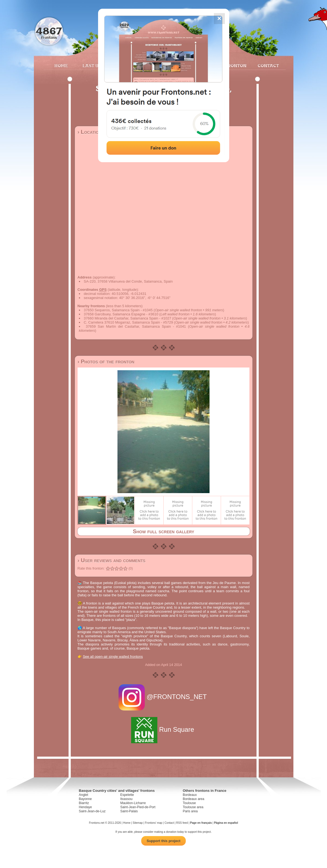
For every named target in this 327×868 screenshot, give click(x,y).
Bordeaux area (194, 799)
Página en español (226, 823)
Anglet (84, 795)
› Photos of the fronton (106, 362)
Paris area (190, 811)
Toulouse (189, 803)
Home (61, 66)
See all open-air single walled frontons (113, 657)
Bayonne (85, 799)
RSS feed (182, 823)
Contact (268, 66)
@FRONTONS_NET (163, 697)
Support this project (164, 841)
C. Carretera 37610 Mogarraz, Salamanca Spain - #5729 (129, 322)
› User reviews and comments (112, 560)
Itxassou (126, 799)
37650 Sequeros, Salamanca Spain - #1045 (118, 310)
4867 (49, 31)
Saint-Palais (129, 811)
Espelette (127, 795)
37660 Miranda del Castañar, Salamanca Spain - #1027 (128, 318)
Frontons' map (154, 823)
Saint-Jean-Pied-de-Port (138, 807)
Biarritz (84, 803)
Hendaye (86, 807)
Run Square (163, 729)
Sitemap (138, 823)
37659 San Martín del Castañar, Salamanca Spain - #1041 (136, 326)
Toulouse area (193, 807)
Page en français (201, 823)
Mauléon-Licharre (133, 803)
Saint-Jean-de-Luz (92, 811)
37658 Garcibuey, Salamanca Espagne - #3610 (121, 314)
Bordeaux (190, 795)
